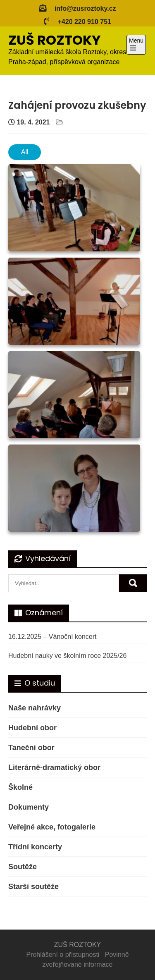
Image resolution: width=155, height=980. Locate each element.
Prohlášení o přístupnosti (63, 955)
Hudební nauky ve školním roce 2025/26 (67, 656)
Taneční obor (31, 748)
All (25, 152)
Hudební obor (32, 728)
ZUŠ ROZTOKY (55, 40)
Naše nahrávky (35, 708)
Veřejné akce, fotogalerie (52, 827)
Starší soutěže (33, 887)
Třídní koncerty (35, 847)
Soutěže (23, 867)
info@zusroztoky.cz (85, 8)
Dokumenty (29, 807)
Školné (20, 787)
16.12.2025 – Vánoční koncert (52, 637)
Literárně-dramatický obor (54, 767)
